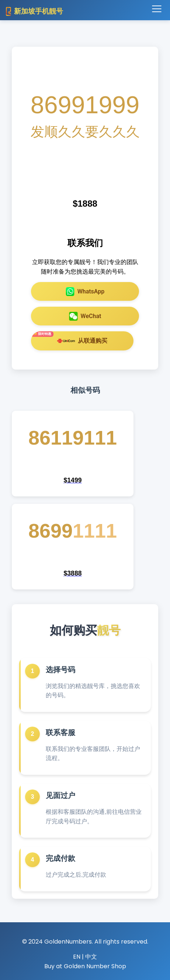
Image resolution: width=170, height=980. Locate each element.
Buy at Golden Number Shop (85, 966)
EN (77, 957)
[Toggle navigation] (157, 9)
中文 (91, 957)
